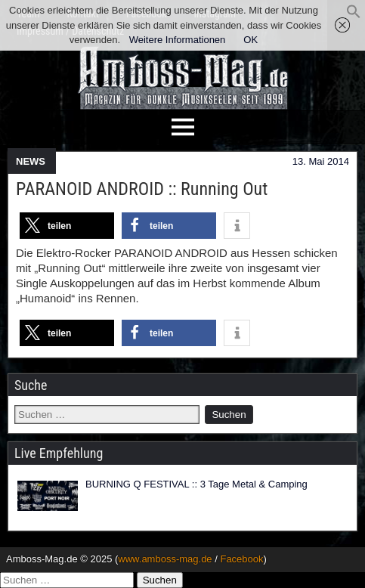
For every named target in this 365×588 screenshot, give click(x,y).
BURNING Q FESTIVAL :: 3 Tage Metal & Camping (196, 484)
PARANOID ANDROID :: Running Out (142, 189)
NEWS (31, 161)
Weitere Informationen (178, 40)
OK (251, 40)
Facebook (241, 559)
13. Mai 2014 (321, 161)
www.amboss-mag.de (165, 559)
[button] (354, 15)
